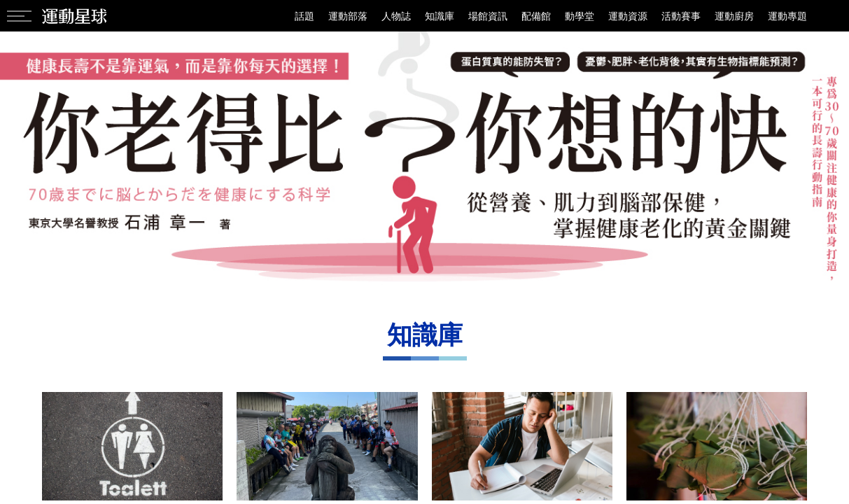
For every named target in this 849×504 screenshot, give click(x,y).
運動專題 (787, 16)
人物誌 (396, 16)
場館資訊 (488, 16)
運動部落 (348, 16)
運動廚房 (734, 16)
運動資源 (628, 16)
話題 (304, 16)
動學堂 (580, 16)
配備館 (536, 16)
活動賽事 (681, 16)
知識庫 (440, 16)
